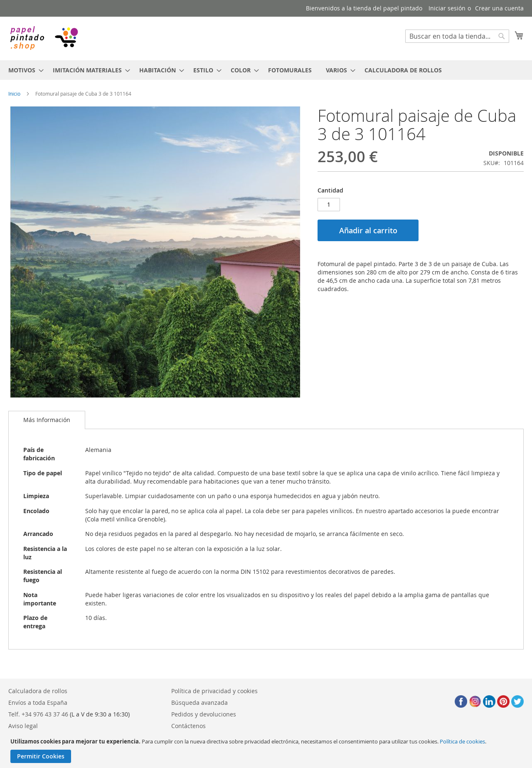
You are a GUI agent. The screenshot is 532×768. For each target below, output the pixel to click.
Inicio (14, 94)
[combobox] (457, 36)
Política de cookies (462, 741)
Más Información (47, 420)
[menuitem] (23, 70)
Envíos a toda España (38, 703)
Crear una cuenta (499, 8)
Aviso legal (23, 726)
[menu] (266, 70)
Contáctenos (188, 726)
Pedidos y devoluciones (204, 714)
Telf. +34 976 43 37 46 (38, 714)
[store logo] (44, 38)
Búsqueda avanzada (199, 703)
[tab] (47, 420)
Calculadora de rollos (38, 691)
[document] (267, 750)
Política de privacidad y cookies (214, 691)
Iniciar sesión (447, 8)
